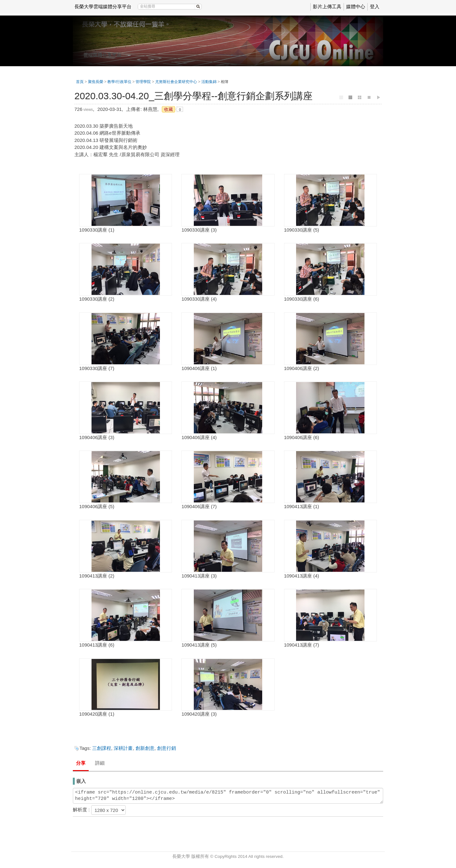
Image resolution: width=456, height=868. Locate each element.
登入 (375, 6)
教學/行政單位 (119, 82)
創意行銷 (167, 748)
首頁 (80, 82)
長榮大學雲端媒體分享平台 (103, 6)
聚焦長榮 (96, 82)
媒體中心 (356, 6)
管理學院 (143, 82)
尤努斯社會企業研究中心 (176, 82)
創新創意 (145, 748)
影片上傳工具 (327, 6)
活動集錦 (209, 82)
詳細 (100, 763)
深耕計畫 (123, 748)
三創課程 (102, 748)
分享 (81, 763)
